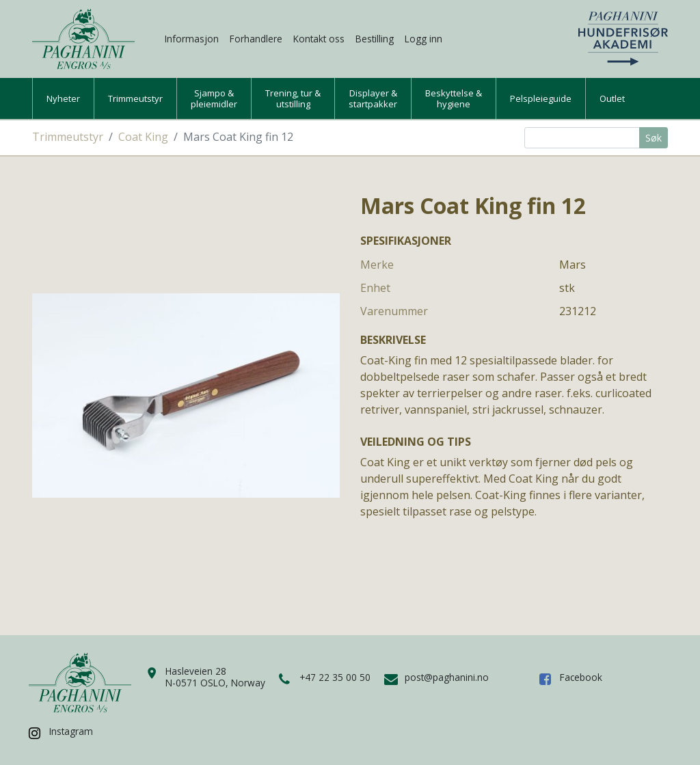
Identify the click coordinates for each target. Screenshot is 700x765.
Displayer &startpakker (373, 98)
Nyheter (63, 98)
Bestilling (375, 39)
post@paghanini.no (447, 677)
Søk (654, 138)
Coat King (143, 137)
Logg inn (423, 39)
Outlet (612, 98)
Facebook (581, 677)
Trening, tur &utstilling (293, 98)
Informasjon (192, 39)
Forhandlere (256, 39)
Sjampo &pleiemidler (214, 98)
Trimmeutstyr (135, 98)
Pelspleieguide (541, 98)
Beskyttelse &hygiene (454, 98)
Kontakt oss (319, 39)
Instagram (71, 731)
